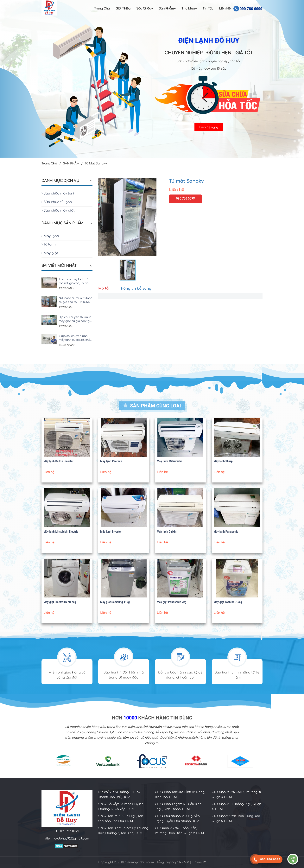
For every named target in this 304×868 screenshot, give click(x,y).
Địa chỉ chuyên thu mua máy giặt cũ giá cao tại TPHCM (75, 319)
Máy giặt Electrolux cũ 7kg (60, 602)
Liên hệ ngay (209, 127)
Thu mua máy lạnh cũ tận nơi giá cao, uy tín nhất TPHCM (74, 282)
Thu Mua (189, 9)
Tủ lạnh (49, 245)
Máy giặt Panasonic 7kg (172, 602)
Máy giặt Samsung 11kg (115, 602)
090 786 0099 (185, 199)
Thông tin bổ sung (135, 289)
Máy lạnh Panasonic (226, 532)
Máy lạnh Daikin (167, 532)
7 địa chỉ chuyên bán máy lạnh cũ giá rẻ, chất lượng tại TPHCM (75, 338)
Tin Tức (208, 9)
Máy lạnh (50, 236)
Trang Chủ (102, 9)
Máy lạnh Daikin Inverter (58, 461)
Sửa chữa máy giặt (58, 211)
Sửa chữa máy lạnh (58, 194)
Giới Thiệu (123, 9)
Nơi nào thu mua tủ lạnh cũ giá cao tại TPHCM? (76, 300)
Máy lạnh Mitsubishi (169, 461)
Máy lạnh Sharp (223, 461)
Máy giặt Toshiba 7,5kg (228, 602)
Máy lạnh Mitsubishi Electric (61, 532)
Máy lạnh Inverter (111, 532)
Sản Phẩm (167, 9)
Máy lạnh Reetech (111, 461)
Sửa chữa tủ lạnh (57, 202)
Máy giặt (50, 253)
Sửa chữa (145, 9)
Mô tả (103, 288)
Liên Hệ (225, 9)
